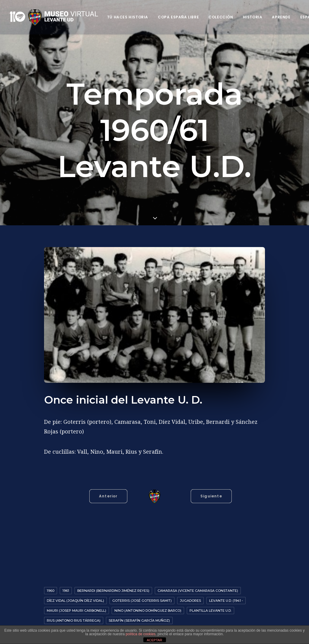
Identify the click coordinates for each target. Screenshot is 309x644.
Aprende (281, 17)
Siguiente (211, 495)
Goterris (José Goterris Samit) (142, 599)
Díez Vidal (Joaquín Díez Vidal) (75, 599)
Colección (221, 17)
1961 (66, 589)
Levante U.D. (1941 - (226, 599)
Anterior (108, 495)
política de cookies (141, 634)
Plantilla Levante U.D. (210, 609)
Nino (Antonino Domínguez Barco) (148, 609)
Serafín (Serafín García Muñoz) (139, 619)
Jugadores (190, 599)
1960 (51, 589)
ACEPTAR (154, 640)
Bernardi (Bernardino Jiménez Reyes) (113, 589)
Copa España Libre (178, 17)
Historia (253, 17)
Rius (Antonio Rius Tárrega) (74, 619)
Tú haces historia (128, 17)
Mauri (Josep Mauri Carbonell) (76, 609)
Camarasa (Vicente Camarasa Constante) (198, 589)
